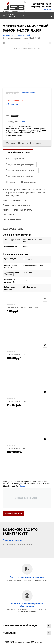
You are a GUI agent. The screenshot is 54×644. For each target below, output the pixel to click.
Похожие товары (12, 540)
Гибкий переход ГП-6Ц (16, 355)
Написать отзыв (28, 93)
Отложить (12, 143)
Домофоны (8, 35)
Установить (36, 143)
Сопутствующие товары (20, 164)
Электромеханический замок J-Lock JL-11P (25, 308)
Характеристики (15, 158)
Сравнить (24, 143)
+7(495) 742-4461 (41, 7)
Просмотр (45, 298)
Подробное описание (18, 153)
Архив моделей (24, 35)
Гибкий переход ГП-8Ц (16, 448)
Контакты (47, 9)
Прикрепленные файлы (20, 176)
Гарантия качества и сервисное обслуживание (27, 605)
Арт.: (8, 116)
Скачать (23, 486)
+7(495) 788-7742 (41, 4)
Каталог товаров (11, 16)
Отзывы (11, 182)
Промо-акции (29, 182)
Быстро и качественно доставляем (27, 577)
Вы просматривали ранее (18, 545)
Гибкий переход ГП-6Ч (16, 401)
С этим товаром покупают (21, 170)
